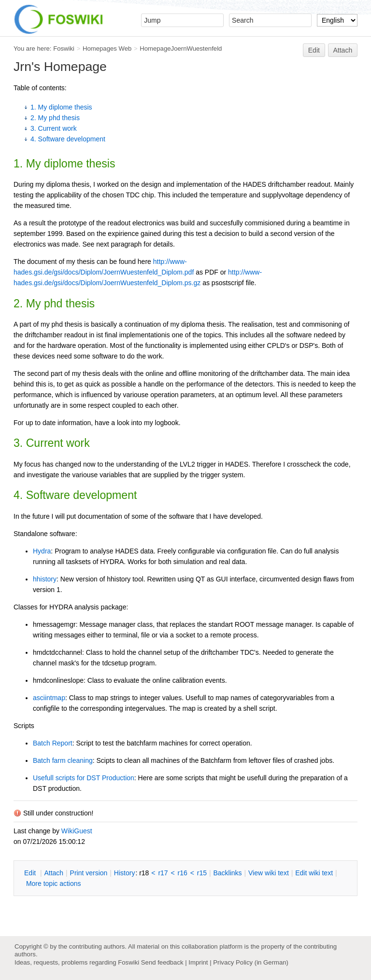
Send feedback (162, 962)
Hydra (42, 551)
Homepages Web (107, 48)
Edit (314, 50)
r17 (163, 873)
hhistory (45, 579)
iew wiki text (269, 873)
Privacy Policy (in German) (251, 962)
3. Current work (54, 128)
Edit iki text (314, 873)
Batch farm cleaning (63, 760)
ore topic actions (54, 883)
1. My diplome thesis (61, 107)
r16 (183, 873)
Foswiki (64, 48)
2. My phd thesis (55, 118)
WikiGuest (77, 831)
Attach (343, 50)
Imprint (198, 962)
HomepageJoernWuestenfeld (181, 48)
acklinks (227, 873)
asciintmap (49, 698)
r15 (202, 873)
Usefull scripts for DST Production (84, 778)
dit (31, 873)
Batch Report (53, 743)
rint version (89, 873)
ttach (54, 873)
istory (125, 873)
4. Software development (68, 139)
